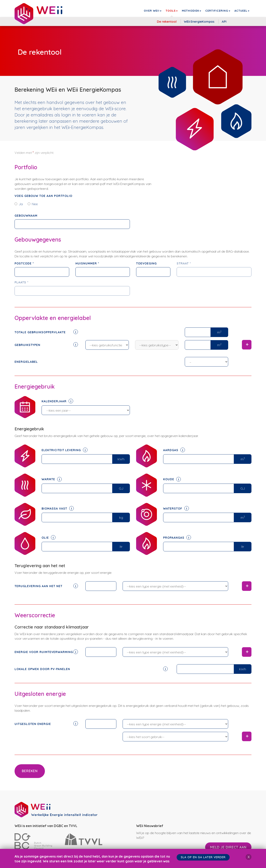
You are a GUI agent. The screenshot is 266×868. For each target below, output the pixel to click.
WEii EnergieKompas (199, 22)
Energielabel (26, 362)
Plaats (22, 282)
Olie (49, 538)
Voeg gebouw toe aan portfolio (43, 196)
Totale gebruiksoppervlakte (46, 332)
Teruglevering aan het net (46, 586)
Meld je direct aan (228, 847)
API (224, 22)
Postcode (24, 263)
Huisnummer (87, 263)
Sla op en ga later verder (204, 857)
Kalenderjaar (57, 401)
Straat (184, 263)
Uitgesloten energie (46, 724)
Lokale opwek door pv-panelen (91, 669)
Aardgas (174, 450)
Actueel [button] (242, 11)
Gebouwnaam (26, 216)
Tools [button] (172, 11)
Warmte (52, 479)
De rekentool (167, 22)
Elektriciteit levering (65, 450)
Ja (19, 204)
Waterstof (176, 509)
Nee (33, 204)
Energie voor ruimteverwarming (46, 652)
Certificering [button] (218, 11)
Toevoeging (146, 263)
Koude (172, 479)
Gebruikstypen (46, 345)
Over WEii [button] (153, 11)
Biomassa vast (58, 509)
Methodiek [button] (191, 11)
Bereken (30, 771)
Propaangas (177, 538)
